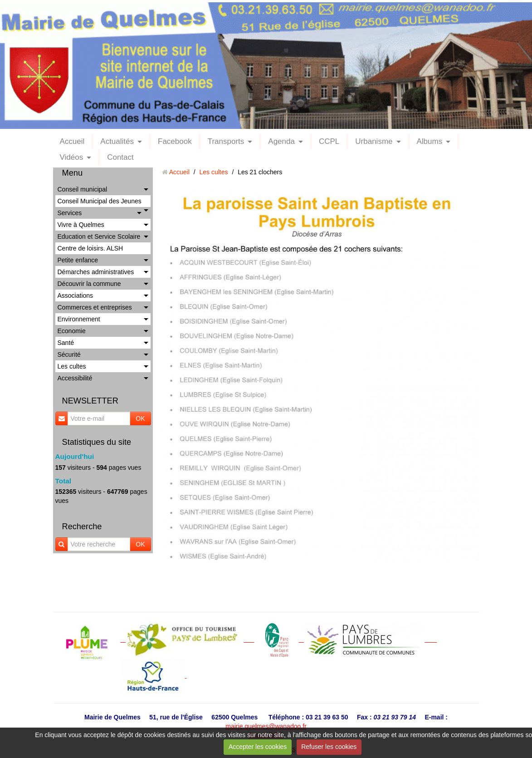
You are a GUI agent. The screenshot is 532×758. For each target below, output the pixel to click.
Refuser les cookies (329, 747)
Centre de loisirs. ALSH (90, 248)
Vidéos (72, 157)
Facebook (175, 141)
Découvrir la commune (89, 284)
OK (140, 418)
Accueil (72, 141)
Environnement (79, 319)
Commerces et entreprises (95, 307)
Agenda (281, 141)
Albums (430, 141)
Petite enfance (78, 260)
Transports (226, 141)
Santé (66, 343)
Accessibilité (75, 378)
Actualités (117, 141)
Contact (120, 157)
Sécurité (69, 354)
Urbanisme (374, 141)
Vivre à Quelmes (81, 225)
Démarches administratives (96, 272)
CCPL (329, 141)
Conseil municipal (83, 189)
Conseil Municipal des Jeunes (100, 201)
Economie (72, 331)
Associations (76, 295)
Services (70, 213)
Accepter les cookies (258, 747)
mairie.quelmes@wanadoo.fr (266, 726)
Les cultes (72, 366)
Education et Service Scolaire (99, 236)
